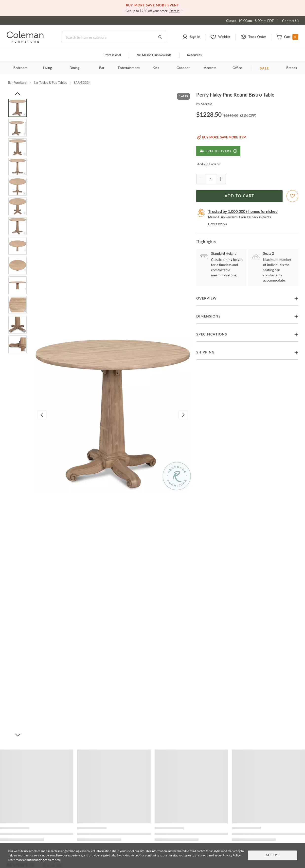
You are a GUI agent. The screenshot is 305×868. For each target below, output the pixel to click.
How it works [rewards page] (217, 224)
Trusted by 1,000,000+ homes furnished (243, 211)
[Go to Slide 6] (18, 206)
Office (237, 68)
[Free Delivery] (218, 151)
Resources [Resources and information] (194, 55)
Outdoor (183, 68)
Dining (74, 68)
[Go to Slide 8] (18, 246)
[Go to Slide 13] (18, 344)
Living (47, 68)
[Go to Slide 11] (18, 305)
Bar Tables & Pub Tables (50, 83)
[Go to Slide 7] (18, 226)
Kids (156, 68)
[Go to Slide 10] (18, 285)
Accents (210, 68)
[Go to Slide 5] (18, 187)
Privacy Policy (232, 855)
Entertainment (129, 68)
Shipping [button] (205, 352)
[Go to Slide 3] (18, 147)
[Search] (114, 37)
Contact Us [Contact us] (291, 21)
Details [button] (174, 11)
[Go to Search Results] (160, 37)
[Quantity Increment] (221, 179)
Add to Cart (239, 196)
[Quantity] (211, 179)
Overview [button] (206, 299)
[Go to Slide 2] (18, 128)
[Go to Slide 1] (18, 108)
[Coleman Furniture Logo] (25, 41)
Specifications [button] (212, 334)
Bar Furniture (17, 83)
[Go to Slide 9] (18, 266)
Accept (272, 855)
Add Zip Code (209, 164)
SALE (264, 68)
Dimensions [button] (208, 317)
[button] (191, 37)
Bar (102, 68)
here (58, 860)
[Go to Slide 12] (18, 325)
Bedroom (20, 68)
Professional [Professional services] (112, 55)
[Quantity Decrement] (201, 179)
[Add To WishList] (292, 196)
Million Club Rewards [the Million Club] (154, 55)
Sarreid (207, 104)
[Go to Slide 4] (18, 167)
